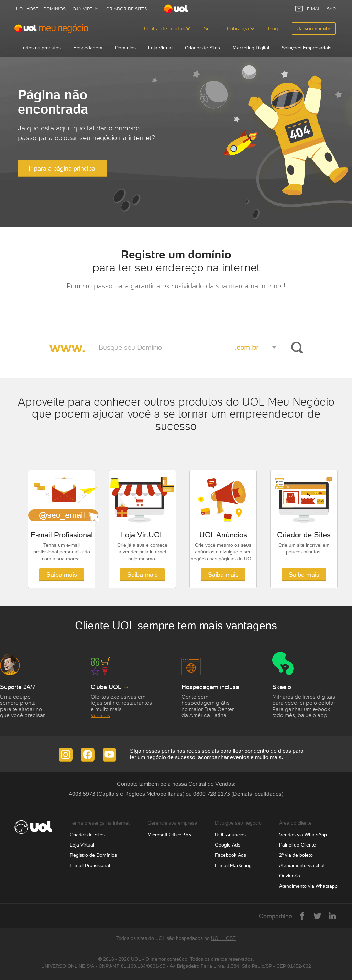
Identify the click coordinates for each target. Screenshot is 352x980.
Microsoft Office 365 (169, 835)
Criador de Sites (127, 9)
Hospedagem (88, 48)
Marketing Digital (251, 48)
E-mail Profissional (90, 865)
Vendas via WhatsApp (303, 835)
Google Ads (228, 845)
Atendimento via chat (302, 865)
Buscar (296, 348)
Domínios (54, 9)
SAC (331, 9)
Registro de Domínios (93, 855)
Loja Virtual (86, 9)
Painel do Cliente (298, 845)
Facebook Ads (230, 855)
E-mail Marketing (233, 865)
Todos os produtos (41, 48)
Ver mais (100, 715)
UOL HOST (223, 938)
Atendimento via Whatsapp (308, 886)
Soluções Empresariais (306, 48)
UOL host (27, 9)
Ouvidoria (290, 876)
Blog (273, 28)
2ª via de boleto (296, 855)
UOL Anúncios (230, 835)
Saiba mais (62, 575)
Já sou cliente (314, 28)
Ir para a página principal (63, 168)
